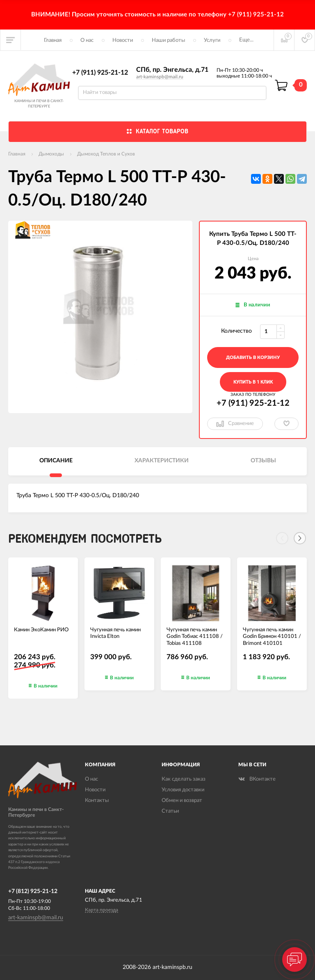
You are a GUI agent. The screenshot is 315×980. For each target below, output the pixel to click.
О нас (87, 40)
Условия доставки (183, 790)
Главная (53, 40)
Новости (123, 40)
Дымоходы (51, 154)
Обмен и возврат (182, 801)
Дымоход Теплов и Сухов (106, 154)
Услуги (212, 40)
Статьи (170, 811)
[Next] (300, 538)
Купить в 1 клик (253, 382)
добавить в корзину (253, 358)
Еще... (246, 40)
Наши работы (168, 40)
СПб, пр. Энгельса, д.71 (172, 70)
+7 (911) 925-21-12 (100, 73)
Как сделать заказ (184, 779)
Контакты (97, 801)
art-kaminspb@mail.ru (160, 77)
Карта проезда (102, 910)
